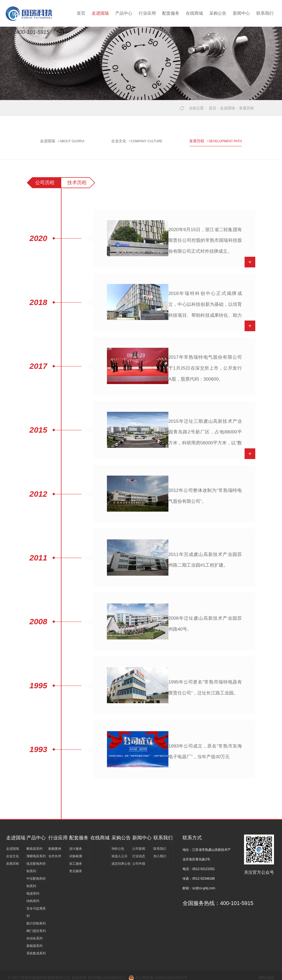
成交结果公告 (121, 858)
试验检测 (76, 851)
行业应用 (147, 13)
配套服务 (171, 13)
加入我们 (160, 851)
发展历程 (246, 108)
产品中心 (124, 13)
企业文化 (137, 141)
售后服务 (76, 866)
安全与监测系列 (36, 907)
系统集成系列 (36, 948)
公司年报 (139, 858)
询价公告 (118, 843)
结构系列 (33, 896)
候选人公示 (119, 851)
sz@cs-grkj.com (204, 883)
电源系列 (33, 888)
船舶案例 (55, 843)
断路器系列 (34, 843)
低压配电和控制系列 (36, 862)
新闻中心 (241, 13)
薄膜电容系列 (36, 851)
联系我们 (265, 13)
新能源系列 (34, 941)
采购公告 (218, 13)
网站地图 (266, 972)
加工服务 (76, 858)
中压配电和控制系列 (36, 877)
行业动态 (139, 851)
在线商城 (194, 13)
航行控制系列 (36, 918)
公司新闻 (139, 843)
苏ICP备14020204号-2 (107, 972)
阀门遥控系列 (36, 926)
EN (61, 32)
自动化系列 (34, 933)
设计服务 (76, 843)
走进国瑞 (100, 13)
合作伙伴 (55, 851)
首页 (81, 13)
